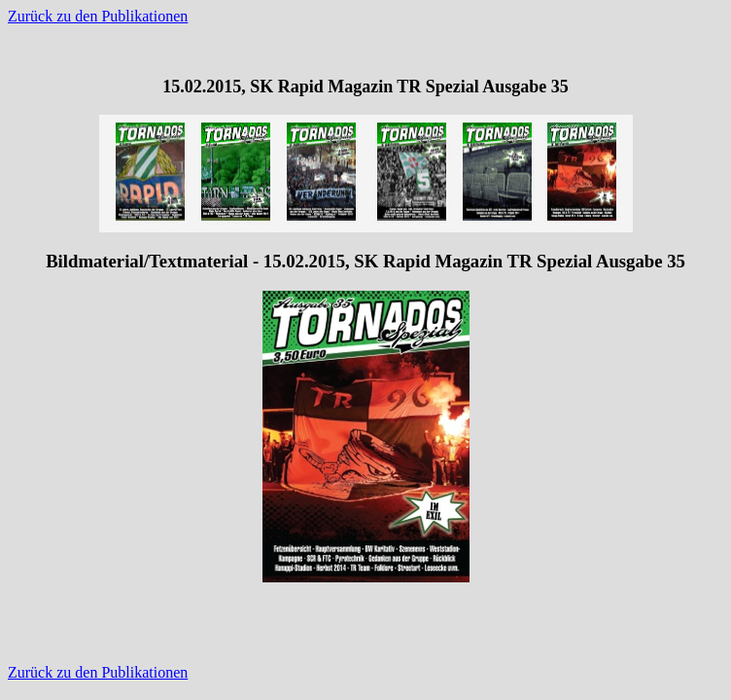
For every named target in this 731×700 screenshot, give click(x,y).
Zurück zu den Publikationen (98, 16)
